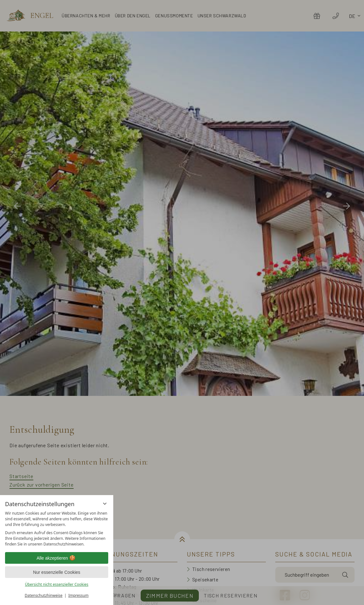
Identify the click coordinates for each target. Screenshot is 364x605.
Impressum (78, 595)
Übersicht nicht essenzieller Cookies (57, 584)
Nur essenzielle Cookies (57, 572)
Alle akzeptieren (57, 558)
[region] (57, 529)
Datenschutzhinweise (44, 595)
